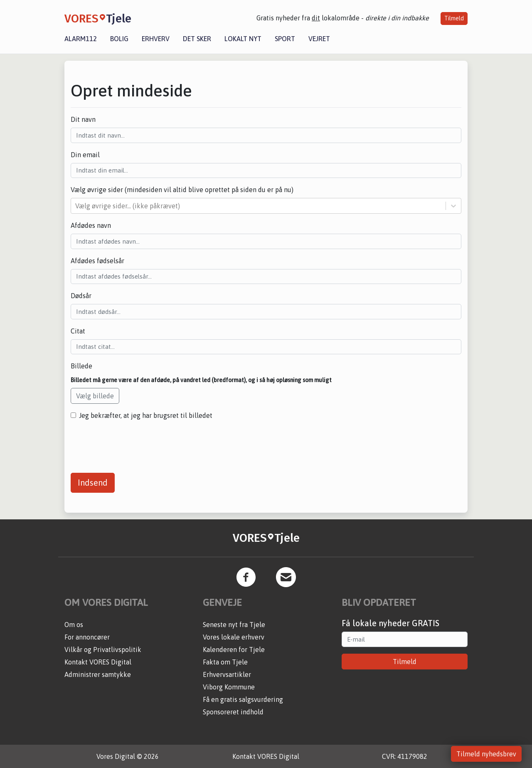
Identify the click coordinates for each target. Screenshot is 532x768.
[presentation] (134, 443)
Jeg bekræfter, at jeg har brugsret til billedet (146, 415)
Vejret (319, 39)
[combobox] (76, 206)
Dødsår (81, 296)
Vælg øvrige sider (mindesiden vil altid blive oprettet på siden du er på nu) (182, 190)
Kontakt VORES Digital (98, 662)
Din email (85, 155)
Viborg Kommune (229, 687)
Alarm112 (81, 39)
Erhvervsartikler (227, 674)
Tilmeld (454, 18)
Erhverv (156, 39)
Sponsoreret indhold (233, 712)
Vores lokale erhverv (234, 637)
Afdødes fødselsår (97, 261)
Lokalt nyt (243, 39)
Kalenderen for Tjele (234, 649)
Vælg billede (95, 396)
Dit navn (83, 119)
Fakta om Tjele (225, 662)
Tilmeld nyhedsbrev (486, 754)
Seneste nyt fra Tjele (234, 625)
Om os (74, 625)
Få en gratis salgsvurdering (243, 699)
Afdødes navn (91, 225)
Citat (78, 331)
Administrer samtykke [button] (98, 674)
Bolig (119, 39)
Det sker (197, 39)
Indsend (93, 483)
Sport (285, 39)
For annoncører (87, 637)
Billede (81, 366)
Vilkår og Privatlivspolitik (103, 649)
